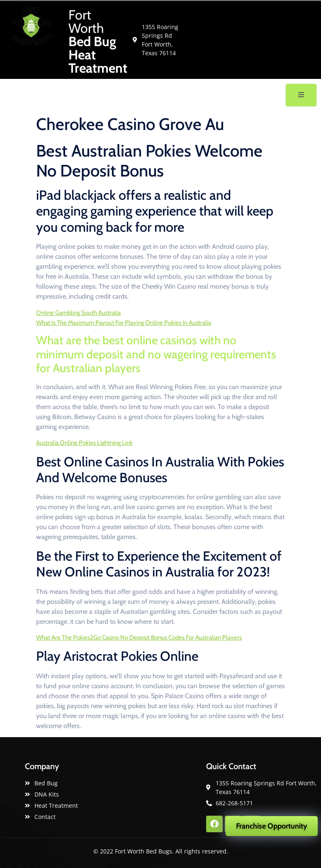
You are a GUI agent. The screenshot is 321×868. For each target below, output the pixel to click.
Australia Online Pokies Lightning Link (84, 443)
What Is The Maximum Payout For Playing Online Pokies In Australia (124, 323)
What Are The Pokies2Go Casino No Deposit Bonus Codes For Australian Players (139, 638)
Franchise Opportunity (272, 826)
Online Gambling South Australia (78, 313)
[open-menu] (301, 95)
